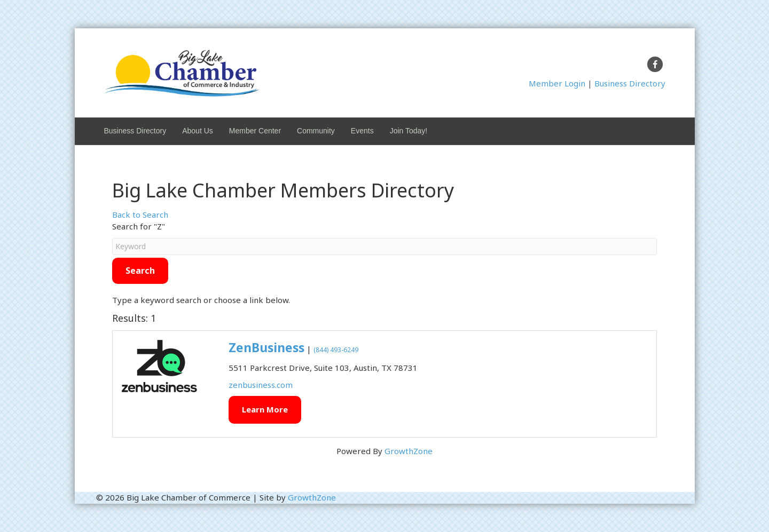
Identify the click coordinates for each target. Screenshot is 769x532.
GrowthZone (409, 451)
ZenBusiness (266, 348)
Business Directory (630, 83)
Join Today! (409, 131)
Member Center (255, 131)
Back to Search (140, 215)
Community (316, 131)
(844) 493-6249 (336, 350)
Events (362, 131)
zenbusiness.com (261, 385)
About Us (198, 131)
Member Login (557, 83)
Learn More (265, 409)
